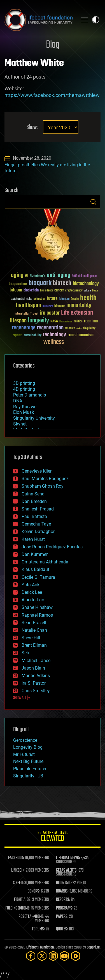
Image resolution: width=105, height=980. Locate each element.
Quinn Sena (33, 494)
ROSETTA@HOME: (31, 917)
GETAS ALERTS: (67, 870)
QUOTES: (62, 929)
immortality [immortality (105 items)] (79, 305)
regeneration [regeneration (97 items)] (50, 328)
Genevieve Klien (37, 471)
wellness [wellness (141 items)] (54, 342)
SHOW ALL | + (22, 698)
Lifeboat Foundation (40, 948)
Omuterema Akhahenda (45, 562)
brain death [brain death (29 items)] (46, 291)
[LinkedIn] (53, 956)
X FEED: (18, 883)
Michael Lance (36, 661)
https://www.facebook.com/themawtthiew (52, 95)
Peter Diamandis (30, 395)
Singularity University (34, 418)
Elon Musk (24, 412)
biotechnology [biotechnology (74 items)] (86, 284)
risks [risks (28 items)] (79, 329)
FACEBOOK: (16, 858)
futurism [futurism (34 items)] (64, 299)
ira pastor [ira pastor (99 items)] (50, 313)
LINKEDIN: (18, 870)
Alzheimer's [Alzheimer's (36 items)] (38, 276)
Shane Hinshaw (37, 607)
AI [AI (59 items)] (27, 276)
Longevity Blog (28, 747)
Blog (53, 45)
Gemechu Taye (36, 524)
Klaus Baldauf (36, 569)
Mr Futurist (24, 754)
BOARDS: (62, 891)
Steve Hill (31, 638)
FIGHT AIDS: (23, 900)
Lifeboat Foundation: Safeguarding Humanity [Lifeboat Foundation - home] (39, 20)
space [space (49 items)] (18, 335)
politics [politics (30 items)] (78, 322)
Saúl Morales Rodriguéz (45, 479)
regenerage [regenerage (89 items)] (24, 328)
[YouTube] (64, 956)
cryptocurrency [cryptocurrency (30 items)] (74, 291)
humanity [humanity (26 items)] (48, 307)
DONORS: (34, 891)
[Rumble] (76, 956)
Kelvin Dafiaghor (38, 532)
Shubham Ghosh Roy (43, 486)
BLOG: (60, 883)
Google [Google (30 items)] (75, 299)
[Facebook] (31, 956)
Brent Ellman (34, 645)
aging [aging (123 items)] (17, 275)
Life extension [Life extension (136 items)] (77, 313)
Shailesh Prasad (38, 509)
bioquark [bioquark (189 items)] (40, 283)
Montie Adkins (36, 676)
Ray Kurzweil (26, 407)
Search (93, 202)
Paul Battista (34, 516)
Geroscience (25, 740)
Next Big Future (28, 761)
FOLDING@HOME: (18, 908)
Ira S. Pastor (34, 683)
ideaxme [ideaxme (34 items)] (60, 307)
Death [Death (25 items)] (95, 291)
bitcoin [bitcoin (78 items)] (16, 290)
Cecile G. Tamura (38, 577)
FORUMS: (38, 929)
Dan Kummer (35, 554)
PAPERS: (62, 917)
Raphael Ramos (37, 615)
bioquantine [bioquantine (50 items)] (18, 284)
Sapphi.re (93, 948)
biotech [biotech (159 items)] (62, 283)
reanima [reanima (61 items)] (91, 321)
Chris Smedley (36, 691)
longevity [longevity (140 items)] (39, 321)
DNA (18, 401)
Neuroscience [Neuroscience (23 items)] (66, 322)
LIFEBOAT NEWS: (68, 858)
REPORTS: (63, 900)
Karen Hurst (33, 539)
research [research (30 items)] (70, 329)
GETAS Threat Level (53, 837)
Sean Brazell (34, 623)
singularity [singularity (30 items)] (89, 329)
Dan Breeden (34, 501)
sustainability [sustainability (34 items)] (33, 336)
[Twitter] (42, 956)
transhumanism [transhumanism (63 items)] (81, 335)
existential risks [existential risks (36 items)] (21, 299)
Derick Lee (32, 592)
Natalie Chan (34, 630)
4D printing (24, 389)
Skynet (20, 424)
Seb (25, 653)
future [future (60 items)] (52, 299)
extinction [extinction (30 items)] (39, 299)
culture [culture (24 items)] (87, 291)
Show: (32, 127)
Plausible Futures (30, 769)
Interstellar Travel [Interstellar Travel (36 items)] (26, 314)
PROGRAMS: (65, 908)
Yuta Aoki (31, 585)
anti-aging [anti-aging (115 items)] (59, 275)
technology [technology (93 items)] (54, 335)
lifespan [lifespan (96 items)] (18, 321)
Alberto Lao (33, 600)
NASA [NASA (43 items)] (54, 322)
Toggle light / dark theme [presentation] (96, 20)
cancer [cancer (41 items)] (59, 291)
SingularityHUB (28, 776)
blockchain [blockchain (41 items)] (31, 291)
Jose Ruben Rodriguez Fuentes (52, 547)
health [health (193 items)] (88, 298)
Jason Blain (33, 668)
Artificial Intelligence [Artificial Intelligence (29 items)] (84, 276)
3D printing (24, 383)
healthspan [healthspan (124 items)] (29, 306)
